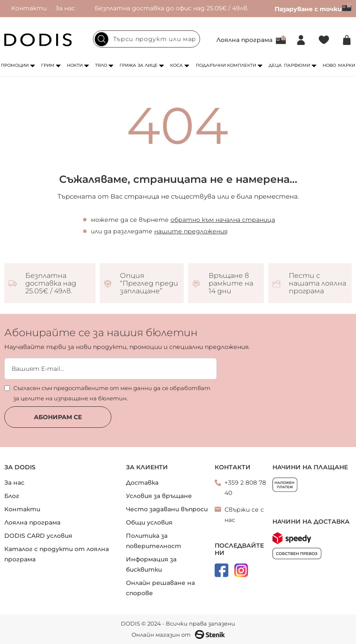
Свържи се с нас (244, 515)
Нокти (75, 65)
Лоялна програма (244, 40)
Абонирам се (58, 417)
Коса (177, 65)
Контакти (29, 8)
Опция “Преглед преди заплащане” (149, 283)
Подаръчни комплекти (226, 65)
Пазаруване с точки (313, 9)
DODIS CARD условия (38, 536)
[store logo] (38, 40)
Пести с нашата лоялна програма (317, 283)
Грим (48, 65)
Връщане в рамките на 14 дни (231, 283)
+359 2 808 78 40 (245, 488)
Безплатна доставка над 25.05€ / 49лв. (51, 283)
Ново (329, 65)
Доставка (142, 483)
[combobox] (147, 39)
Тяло (101, 65)
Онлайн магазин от (178, 635)
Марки (347, 65)
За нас (65, 8)
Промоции (15, 65)
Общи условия (149, 522)
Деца (275, 65)
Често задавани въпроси (167, 509)
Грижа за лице (139, 65)
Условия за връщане (159, 496)
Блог (12, 496)
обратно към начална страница (223, 220)
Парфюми (297, 65)
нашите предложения (191, 231)
